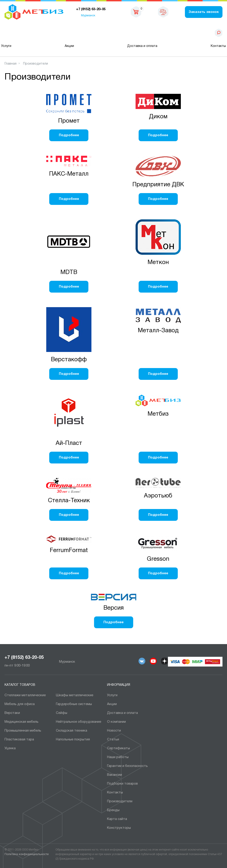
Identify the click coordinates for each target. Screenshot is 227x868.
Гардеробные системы (74, 704)
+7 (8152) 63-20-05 (24, 658)
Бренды (113, 810)
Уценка (10, 748)
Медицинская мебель (22, 722)
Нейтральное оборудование (79, 722)
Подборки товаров (122, 784)
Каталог (28, 33)
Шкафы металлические (75, 695)
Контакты (218, 46)
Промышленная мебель (23, 731)
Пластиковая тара (19, 739)
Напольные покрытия (73, 739)
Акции (69, 46)
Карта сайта (117, 819)
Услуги (6, 46)
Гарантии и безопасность (127, 766)
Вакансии (115, 775)
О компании (116, 722)
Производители (120, 801)
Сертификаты (118, 748)
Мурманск (88, 16)
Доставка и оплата (142, 46)
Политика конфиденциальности (27, 854)
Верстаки (12, 713)
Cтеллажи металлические (25, 695)
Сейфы (62, 713)
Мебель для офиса (20, 704)
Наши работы (118, 757)
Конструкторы (119, 828)
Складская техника (72, 731)
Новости (114, 731)
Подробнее (69, 135)
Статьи (113, 739)
